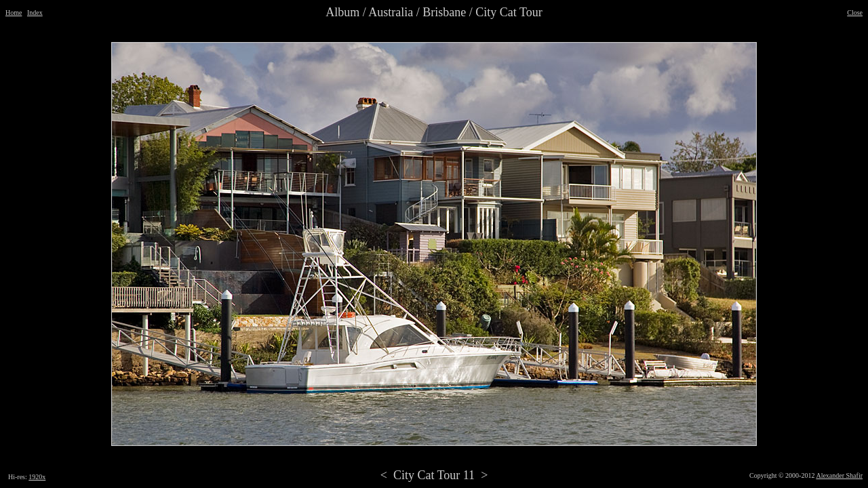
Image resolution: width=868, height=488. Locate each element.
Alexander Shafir (839, 475)
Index (35, 13)
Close (855, 13)
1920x (37, 477)
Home (14, 13)
